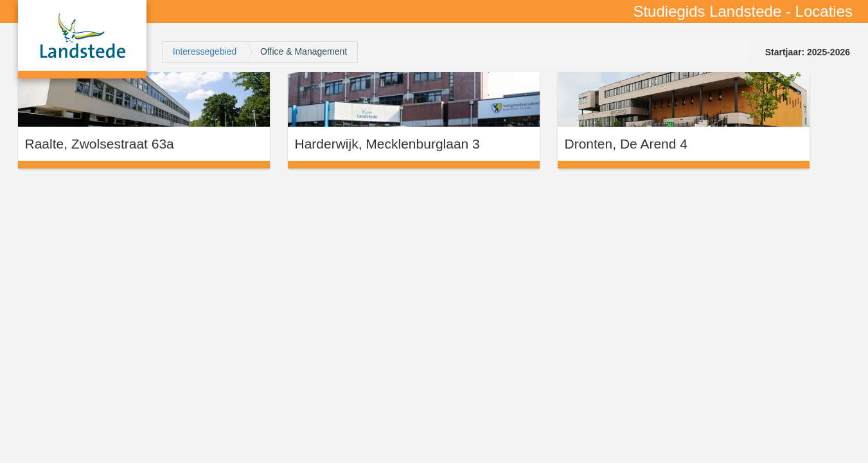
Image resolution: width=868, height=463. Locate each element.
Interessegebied (205, 51)
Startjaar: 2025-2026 (808, 52)
